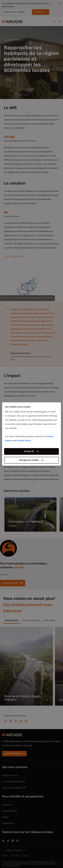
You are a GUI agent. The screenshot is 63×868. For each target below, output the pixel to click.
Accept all (29, 451)
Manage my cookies (29, 460)
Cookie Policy (24, 441)
